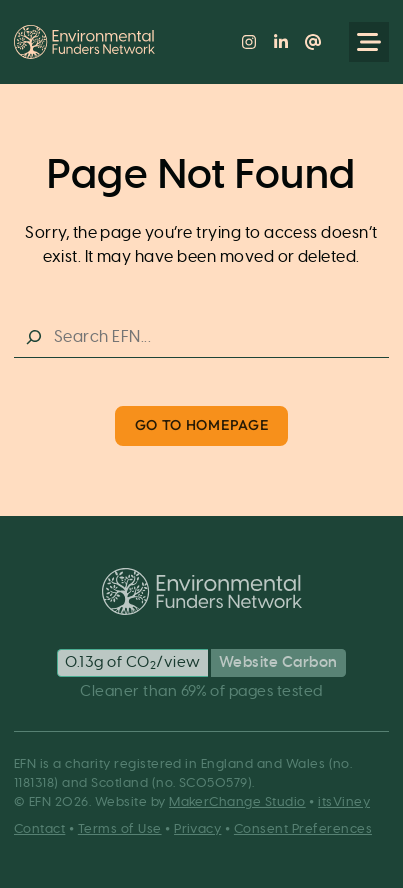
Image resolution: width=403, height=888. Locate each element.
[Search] (34, 337)
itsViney (344, 802)
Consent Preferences (303, 829)
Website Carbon (278, 662)
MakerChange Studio (237, 802)
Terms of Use (120, 829)
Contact (39, 829)
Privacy (197, 829)
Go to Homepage (202, 425)
